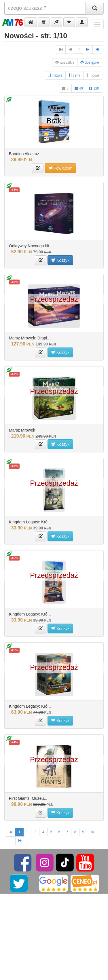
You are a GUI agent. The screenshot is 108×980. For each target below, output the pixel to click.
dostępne (90, 62)
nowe (93, 75)
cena (74, 75)
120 (94, 88)
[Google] (54, 883)
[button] (31, 22)
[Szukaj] (95, 8)
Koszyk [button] (60, 260)
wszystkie (65, 62)
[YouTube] (85, 862)
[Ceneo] (85, 883)
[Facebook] (23, 862)
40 (79, 88)
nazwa (55, 75)
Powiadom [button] (60, 168)
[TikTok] (65, 862)
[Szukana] (45, 8)
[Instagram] (45, 862)
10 (92, 832)
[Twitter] (19, 883)
